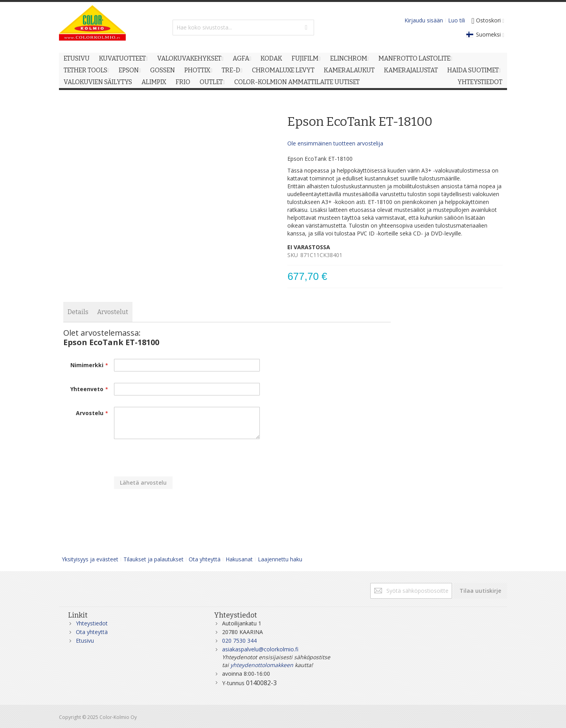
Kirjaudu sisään (424, 20)
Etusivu (85, 641)
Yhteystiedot (92, 623)
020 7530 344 (239, 641)
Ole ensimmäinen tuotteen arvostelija (335, 143)
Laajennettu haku (280, 559)
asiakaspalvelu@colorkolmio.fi (260, 649)
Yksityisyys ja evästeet (90, 559)
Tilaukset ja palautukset (153, 559)
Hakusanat (239, 559)
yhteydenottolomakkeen (262, 665)
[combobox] (243, 28)
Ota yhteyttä (205, 559)
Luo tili (457, 20)
